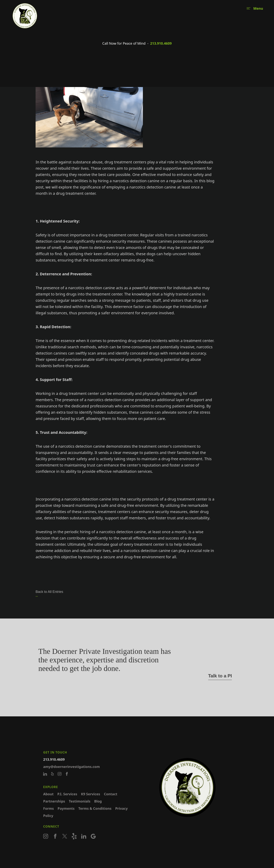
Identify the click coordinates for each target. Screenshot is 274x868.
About (48, 799)
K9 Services (91, 799)
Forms (49, 813)
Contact (111, 799)
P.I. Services (67, 799)
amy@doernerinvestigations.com (72, 772)
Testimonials (80, 806)
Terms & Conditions (95, 813)
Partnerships (54, 806)
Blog (98, 806)
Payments (66, 813)
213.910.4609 (161, 43)
